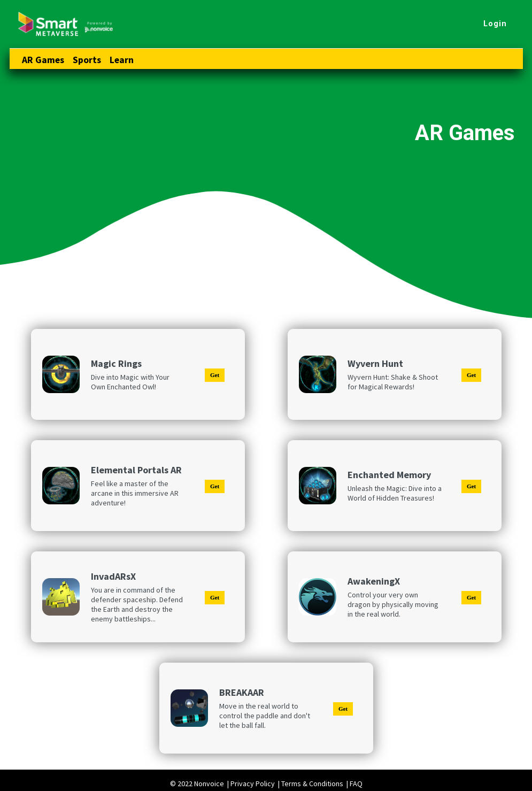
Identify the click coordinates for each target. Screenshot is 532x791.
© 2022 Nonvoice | (200, 784)
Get (215, 375)
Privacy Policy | (256, 784)
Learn (122, 60)
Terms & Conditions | (315, 784)
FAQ (356, 784)
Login (495, 24)
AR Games (43, 60)
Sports (87, 60)
